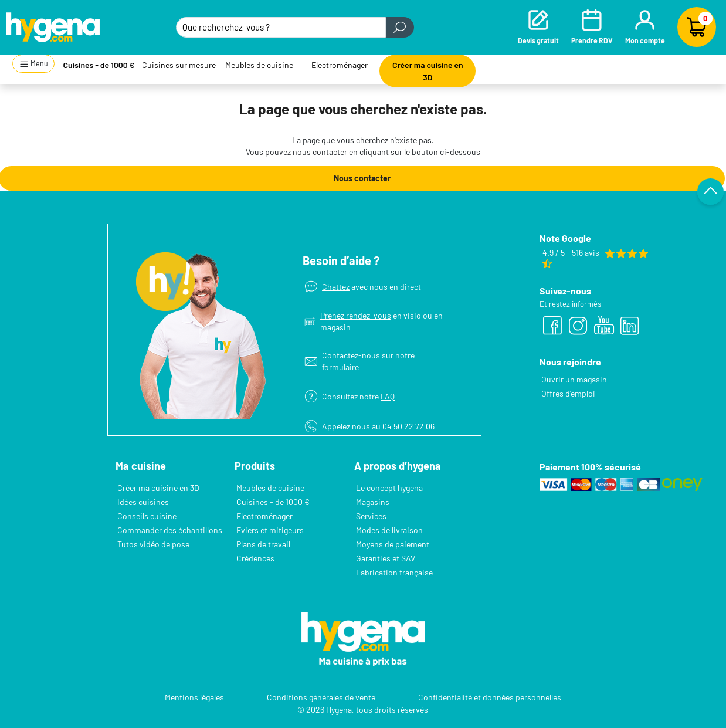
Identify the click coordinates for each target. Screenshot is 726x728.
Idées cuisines (143, 502)
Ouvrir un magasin (574, 379)
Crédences (255, 558)
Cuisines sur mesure (179, 65)
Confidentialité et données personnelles (490, 697)
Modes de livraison (389, 530)
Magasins (373, 502)
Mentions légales (194, 697)
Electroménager (340, 65)
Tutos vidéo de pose (153, 544)
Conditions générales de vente (321, 697)
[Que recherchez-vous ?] (281, 27)
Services (371, 516)
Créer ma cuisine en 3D (428, 71)
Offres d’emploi (568, 393)
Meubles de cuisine (259, 65)
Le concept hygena (389, 488)
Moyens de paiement (393, 544)
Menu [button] (34, 64)
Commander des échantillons (170, 530)
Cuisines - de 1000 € (99, 65)
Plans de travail (263, 544)
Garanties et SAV (386, 558)
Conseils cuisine (147, 516)
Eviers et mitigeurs (270, 530)
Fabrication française (394, 572)
